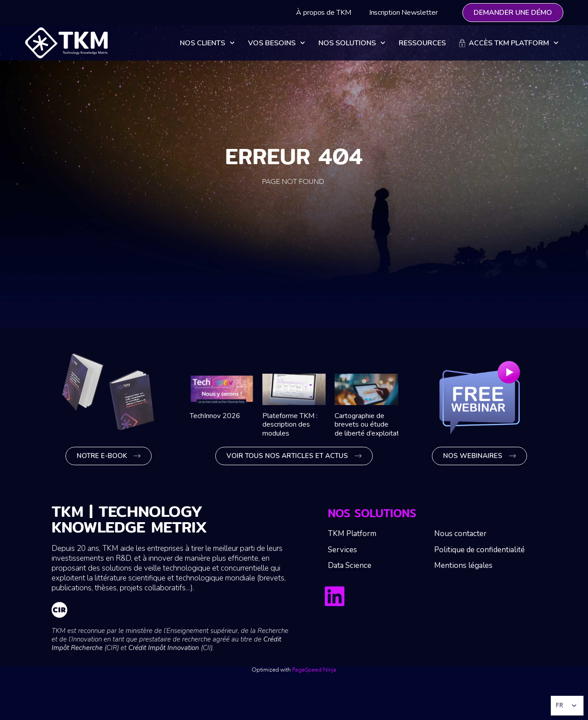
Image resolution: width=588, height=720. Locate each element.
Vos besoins (277, 43)
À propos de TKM (324, 13)
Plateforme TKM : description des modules (290, 424)
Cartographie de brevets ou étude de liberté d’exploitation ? (375, 424)
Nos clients (207, 43)
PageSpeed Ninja (314, 670)
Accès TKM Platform (509, 43)
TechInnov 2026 (215, 416)
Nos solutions (352, 43)
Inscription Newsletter (403, 13)
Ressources (422, 43)
